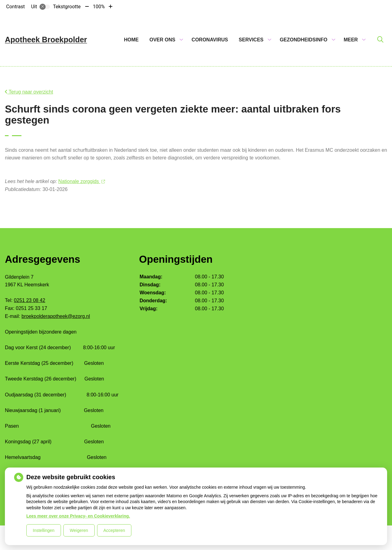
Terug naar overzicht (29, 92)
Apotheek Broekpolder (46, 40)
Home (131, 40)
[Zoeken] (380, 40)
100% (99, 7)
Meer (351, 40)
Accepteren (114, 530)
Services (251, 40)
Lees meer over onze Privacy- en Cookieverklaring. (78, 516)
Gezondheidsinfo (303, 40)
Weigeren (79, 530)
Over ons (162, 40)
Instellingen (44, 530)
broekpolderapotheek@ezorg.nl (56, 316)
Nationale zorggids (81, 181)
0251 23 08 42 (29, 300)
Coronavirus (210, 40)
